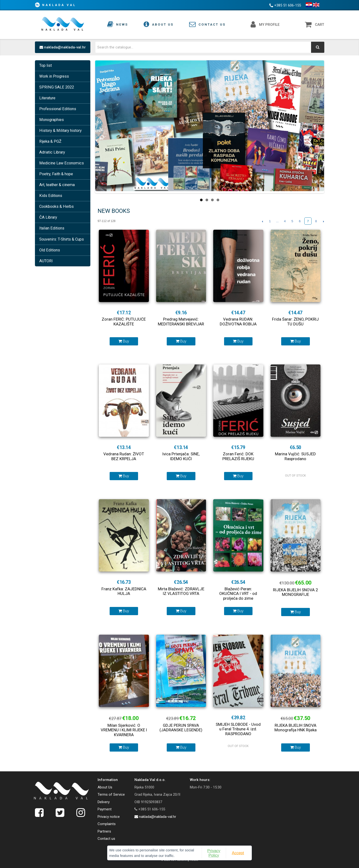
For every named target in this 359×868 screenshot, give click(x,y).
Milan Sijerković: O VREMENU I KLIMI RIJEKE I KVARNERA (124, 730)
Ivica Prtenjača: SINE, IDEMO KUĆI (181, 456)
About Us (105, 787)
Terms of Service (111, 794)
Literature (47, 98)
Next (323, 221)
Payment (105, 809)
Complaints (107, 824)
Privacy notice (109, 817)
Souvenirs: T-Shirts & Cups (62, 239)
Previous (263, 221)
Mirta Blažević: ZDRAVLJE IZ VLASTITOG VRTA (181, 591)
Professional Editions (58, 109)
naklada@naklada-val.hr (63, 47)
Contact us (106, 839)
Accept (238, 853)
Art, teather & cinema (57, 185)
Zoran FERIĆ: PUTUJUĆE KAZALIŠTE (124, 322)
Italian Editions (52, 228)
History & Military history (60, 131)
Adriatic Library (52, 152)
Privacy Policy (214, 853)
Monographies (52, 120)
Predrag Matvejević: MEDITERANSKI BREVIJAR (181, 322)
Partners (104, 831)
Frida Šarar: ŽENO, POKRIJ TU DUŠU (295, 322)
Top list (46, 65)
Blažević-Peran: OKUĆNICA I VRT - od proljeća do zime (238, 594)
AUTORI (46, 261)
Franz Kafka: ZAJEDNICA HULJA (124, 591)
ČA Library (48, 217)
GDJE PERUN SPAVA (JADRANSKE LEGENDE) (181, 728)
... (277, 221)
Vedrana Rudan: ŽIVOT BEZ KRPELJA (124, 456)
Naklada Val (59, 5)
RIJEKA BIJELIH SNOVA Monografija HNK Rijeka (296, 728)
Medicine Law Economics (62, 163)
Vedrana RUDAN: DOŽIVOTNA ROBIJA (238, 322)
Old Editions (50, 250)
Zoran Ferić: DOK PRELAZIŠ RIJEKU (238, 456)
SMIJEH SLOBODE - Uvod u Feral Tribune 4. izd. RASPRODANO (238, 729)
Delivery (104, 802)
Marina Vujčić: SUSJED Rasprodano (295, 456)
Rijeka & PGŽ (50, 141)
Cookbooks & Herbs (57, 206)
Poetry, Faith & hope (56, 174)
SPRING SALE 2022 (57, 87)
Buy (124, 341)
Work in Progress (54, 76)
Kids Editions (51, 196)
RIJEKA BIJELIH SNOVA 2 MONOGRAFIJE (295, 592)
